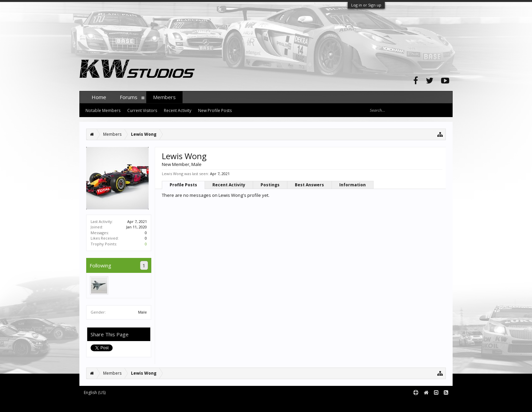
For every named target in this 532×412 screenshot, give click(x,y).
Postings (270, 185)
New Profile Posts (215, 110)
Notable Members (103, 110)
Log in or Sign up (366, 5)
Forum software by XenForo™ (131, 404)
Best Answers (309, 185)
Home (99, 97)
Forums (129, 97)
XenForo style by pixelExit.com (213, 404)
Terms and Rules (436, 404)
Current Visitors (142, 110)
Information (353, 185)
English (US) (95, 392)
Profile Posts (183, 185)
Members (164, 97)
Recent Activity (229, 185)
